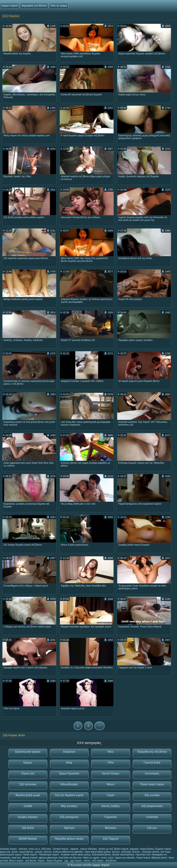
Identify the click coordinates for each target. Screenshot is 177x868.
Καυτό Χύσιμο (111, 773)
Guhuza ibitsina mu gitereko (68, 852)
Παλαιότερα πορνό (49, 855)
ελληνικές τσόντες (131, 852)
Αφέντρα (69, 828)
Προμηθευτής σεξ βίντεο (152, 752)
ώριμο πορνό (10, 6)
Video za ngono (91, 858)
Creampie (152, 817)
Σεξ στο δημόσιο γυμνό (69, 795)
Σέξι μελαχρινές (69, 817)
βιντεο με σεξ (106, 849)
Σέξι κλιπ (47, 849)
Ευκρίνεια (69, 752)
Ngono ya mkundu (125, 858)
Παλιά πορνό (30, 855)
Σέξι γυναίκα (152, 795)
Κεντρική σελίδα (81, 865)
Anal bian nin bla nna (70, 858)
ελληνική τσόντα (151, 852)
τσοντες (116, 852)
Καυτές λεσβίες (111, 806)
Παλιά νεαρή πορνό (152, 784)
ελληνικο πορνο (9, 849)
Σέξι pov (152, 828)
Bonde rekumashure (123, 855)
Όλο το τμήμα (59, 6)
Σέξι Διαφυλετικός (152, 806)
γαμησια (134, 849)
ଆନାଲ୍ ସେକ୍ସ (107, 858)
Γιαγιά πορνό (143, 858)
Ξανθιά (28, 806)
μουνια (39, 852)
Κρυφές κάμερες (28, 817)
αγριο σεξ (5, 852)
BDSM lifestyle (28, 839)
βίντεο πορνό (121, 849)
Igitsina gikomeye (48, 858)
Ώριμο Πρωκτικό (69, 773)
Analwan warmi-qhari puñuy (76, 855)
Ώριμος (28, 763)
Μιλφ (69, 763)
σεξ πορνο (98, 861)
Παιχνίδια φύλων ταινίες (69, 839)
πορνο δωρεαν (55, 861)
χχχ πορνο (76, 861)
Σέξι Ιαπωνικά (28, 784)
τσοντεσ (23, 849)
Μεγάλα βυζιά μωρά (28, 795)
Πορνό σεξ (28, 773)
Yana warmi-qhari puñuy (97, 852)
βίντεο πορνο (17, 861)
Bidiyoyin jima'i (159, 858)
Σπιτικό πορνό (61, 849)
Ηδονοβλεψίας (69, 784)
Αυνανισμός (152, 773)
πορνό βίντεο (26, 852)
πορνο (41, 861)
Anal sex (16, 858)
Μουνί (111, 784)
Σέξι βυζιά (28, 828)
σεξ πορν (166, 852)
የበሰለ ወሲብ (34, 849)
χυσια (15, 852)
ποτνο (87, 861)
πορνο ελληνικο (89, 849)
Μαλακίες (111, 828)
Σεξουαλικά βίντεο (101, 855)
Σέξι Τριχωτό (111, 839)
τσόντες (48, 852)
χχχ (67, 861)
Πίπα (111, 763)
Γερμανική (111, 817)
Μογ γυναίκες (69, 806)
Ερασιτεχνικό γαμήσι (28, 752)
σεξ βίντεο (111, 861)
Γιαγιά (111, 795)
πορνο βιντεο (147, 849)
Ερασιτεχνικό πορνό (11, 855)
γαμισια (74, 849)
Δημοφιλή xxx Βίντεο (34, 6)
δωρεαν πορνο (164, 849)
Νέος (111, 752)
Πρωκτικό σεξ (143, 855)
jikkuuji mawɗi (30, 858)
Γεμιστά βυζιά (152, 763)
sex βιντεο (31, 861)
